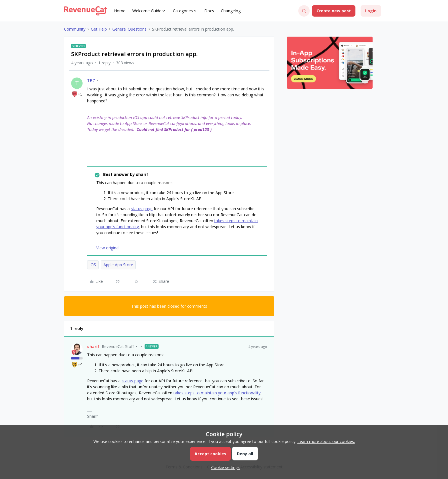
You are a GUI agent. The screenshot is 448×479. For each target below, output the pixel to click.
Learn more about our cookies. (326, 441)
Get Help (99, 29)
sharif (93, 346)
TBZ (91, 81)
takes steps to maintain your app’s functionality (217, 393)
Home (120, 11)
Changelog (231, 11)
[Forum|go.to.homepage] (86, 11)
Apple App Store (118, 265)
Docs (209, 11)
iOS (93, 265)
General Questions (129, 29)
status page (142, 209)
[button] (334, 11)
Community (75, 29)
